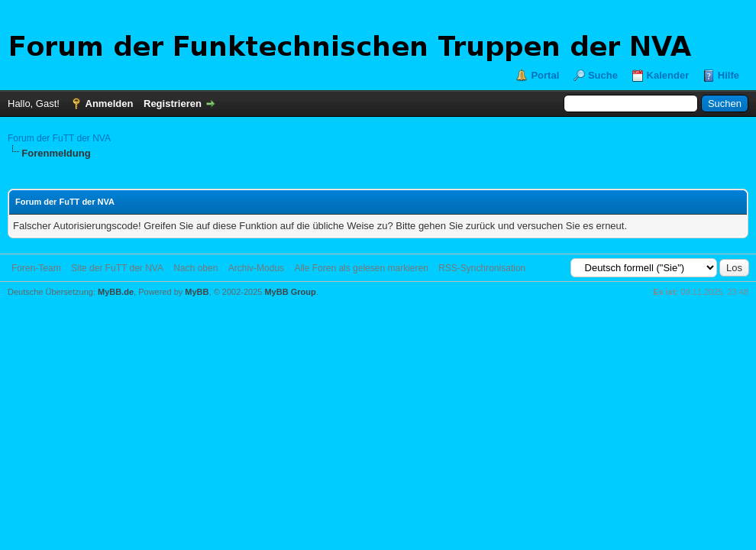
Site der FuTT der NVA (117, 268)
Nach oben (195, 268)
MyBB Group (290, 292)
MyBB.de (116, 292)
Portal (545, 75)
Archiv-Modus (256, 268)
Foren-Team (36, 268)
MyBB (197, 292)
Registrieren (173, 104)
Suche (603, 75)
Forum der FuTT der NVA (59, 138)
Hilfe (729, 75)
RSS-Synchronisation (482, 268)
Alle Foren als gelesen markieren (361, 268)
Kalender (668, 75)
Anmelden (110, 104)
